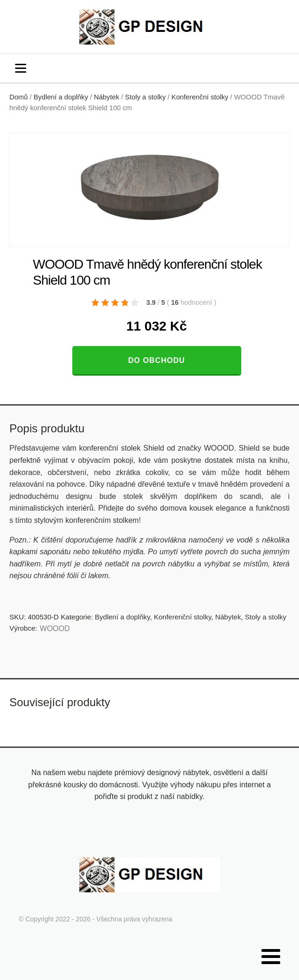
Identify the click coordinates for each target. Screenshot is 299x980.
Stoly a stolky (145, 97)
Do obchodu (157, 360)
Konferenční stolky (200, 97)
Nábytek (107, 97)
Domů (19, 97)
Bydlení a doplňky (61, 97)
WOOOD (55, 629)
